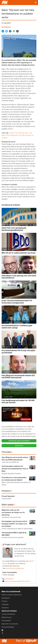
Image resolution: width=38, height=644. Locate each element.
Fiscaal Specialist (8, 496)
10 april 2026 (7, 224)
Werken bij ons (7, 617)
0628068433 (9, 579)
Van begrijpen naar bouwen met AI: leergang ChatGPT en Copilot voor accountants (14, 524)
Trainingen (5, 604)
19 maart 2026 (7, 372)
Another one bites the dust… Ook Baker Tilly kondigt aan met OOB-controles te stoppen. (18, 135)
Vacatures (6, 491)
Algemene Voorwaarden (10, 624)
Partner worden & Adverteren (12, 595)
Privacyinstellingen (8, 627)
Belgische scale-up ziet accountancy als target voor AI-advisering (13, 512)
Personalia (6, 452)
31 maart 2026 (7, 297)
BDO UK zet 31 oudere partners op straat (18, 253)
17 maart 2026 (7, 397)
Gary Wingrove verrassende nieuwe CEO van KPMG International (18, 377)
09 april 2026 (7, 249)
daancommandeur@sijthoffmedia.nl (17, 581)
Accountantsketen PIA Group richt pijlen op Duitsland (18, 352)
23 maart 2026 (7, 347)
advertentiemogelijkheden (15, 568)
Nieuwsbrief (6, 598)
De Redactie (6, 27)
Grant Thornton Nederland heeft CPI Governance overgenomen (17, 302)
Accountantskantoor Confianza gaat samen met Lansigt (17, 327)
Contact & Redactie (8, 614)
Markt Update (8, 505)
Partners (5, 601)
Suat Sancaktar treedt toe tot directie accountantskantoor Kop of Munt (15, 469)
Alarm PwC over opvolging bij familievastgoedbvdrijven (14, 229)
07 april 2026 (7, 272)
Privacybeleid (6, 621)
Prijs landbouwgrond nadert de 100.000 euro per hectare (18, 401)
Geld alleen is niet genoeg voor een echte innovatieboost (19, 277)
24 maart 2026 (7, 322)
